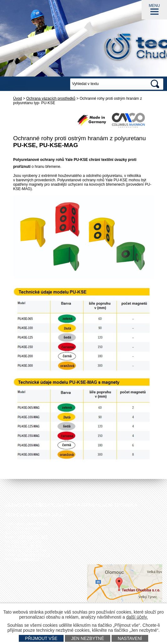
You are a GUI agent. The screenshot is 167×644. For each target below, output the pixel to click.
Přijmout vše (41, 638)
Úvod (18, 98)
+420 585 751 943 (27, 546)
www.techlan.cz (27, 559)
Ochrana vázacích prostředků (51, 98)
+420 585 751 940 (26, 541)
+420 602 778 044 (31, 550)
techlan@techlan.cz (33, 555)
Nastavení (130, 638)
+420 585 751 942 (32, 537)
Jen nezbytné (88, 638)
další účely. (137, 617)
